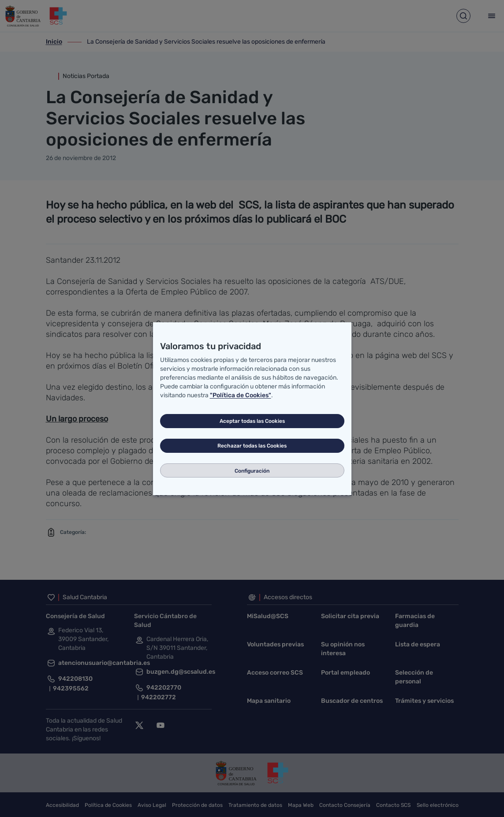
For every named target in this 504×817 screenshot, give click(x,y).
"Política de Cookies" (241, 395)
